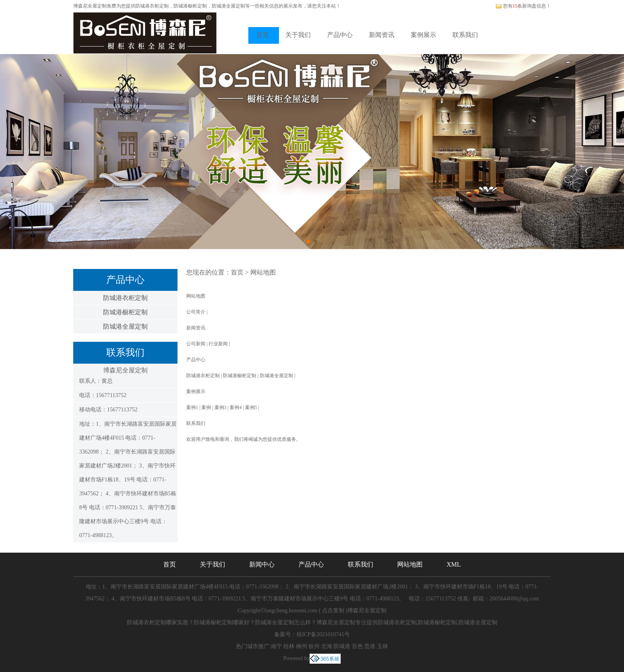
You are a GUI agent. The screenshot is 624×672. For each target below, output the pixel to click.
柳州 (302, 646)
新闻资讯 (382, 35)
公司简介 (196, 312)
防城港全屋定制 (125, 326)
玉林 (382, 646)
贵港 (370, 646)
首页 (263, 35)
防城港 (342, 646)
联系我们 (465, 35)
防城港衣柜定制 (152, 6)
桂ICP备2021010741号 (323, 634)
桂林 (289, 646)
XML (454, 564)
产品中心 (340, 35)
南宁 (277, 646)
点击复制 (333, 611)
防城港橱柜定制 (125, 312)
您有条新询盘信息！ (523, 6)
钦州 (314, 646)
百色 (357, 646)
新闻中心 (262, 564)
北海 (327, 646)
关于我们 (298, 35)
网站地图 (263, 272)
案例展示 (423, 35)
